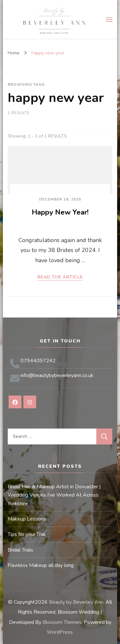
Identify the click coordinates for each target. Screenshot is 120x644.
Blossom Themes (62, 622)
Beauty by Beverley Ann (76, 602)
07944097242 (38, 361)
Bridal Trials (20, 550)
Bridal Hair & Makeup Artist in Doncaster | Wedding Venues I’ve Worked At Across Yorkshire (54, 495)
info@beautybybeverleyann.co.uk (57, 375)
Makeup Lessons (27, 519)
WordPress (60, 632)
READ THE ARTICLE (60, 277)
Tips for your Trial (27, 534)
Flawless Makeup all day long (41, 565)
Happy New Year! (60, 212)
